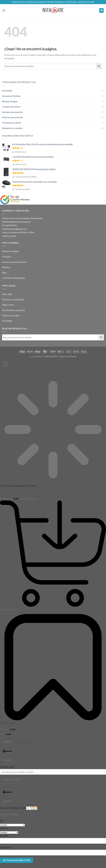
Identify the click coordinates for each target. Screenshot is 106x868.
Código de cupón (7, 767)
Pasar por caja (23, 742)
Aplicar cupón (12, 779)
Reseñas (6, 267)
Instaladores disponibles (14, 278)
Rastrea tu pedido (10, 251)
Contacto (7, 257)
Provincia (4, 828)
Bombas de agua (10, 101)
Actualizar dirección (16, 860)
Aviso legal (7, 294)
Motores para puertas (12, 117)
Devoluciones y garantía (13, 310)
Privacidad (7, 321)
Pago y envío (8, 305)
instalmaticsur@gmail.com (14, 229)
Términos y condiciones (13, 299)
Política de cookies (11, 315)
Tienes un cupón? (8, 723)
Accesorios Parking (11, 96)
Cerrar (7, 741)
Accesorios (7, 91)
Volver (7, 754)
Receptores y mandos (12, 128)
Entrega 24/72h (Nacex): (19, 808)
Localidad (4, 836)
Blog (4, 273)
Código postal (6, 847)
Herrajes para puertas (12, 112)
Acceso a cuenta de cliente (14, 262)
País (2, 821)
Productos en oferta (12, 123)
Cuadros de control (11, 107)
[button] (4, 10)
